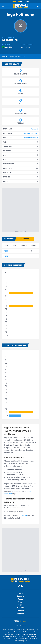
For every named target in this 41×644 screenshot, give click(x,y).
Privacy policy (21, 625)
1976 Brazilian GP (31, 133)
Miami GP (16, 2)
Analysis (21, 614)
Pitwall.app (24, 621)
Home (20, 593)
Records (20, 611)
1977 (6, 251)
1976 (6, 256)
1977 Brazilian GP (31, 138)
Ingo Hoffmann (20, 56)
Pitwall (4, 56)
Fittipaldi (34, 129)
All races (25, 239)
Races (20, 599)
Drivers (10, 56)
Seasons (20, 596)
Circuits (20, 608)
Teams (21, 605)
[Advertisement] (20, 209)
